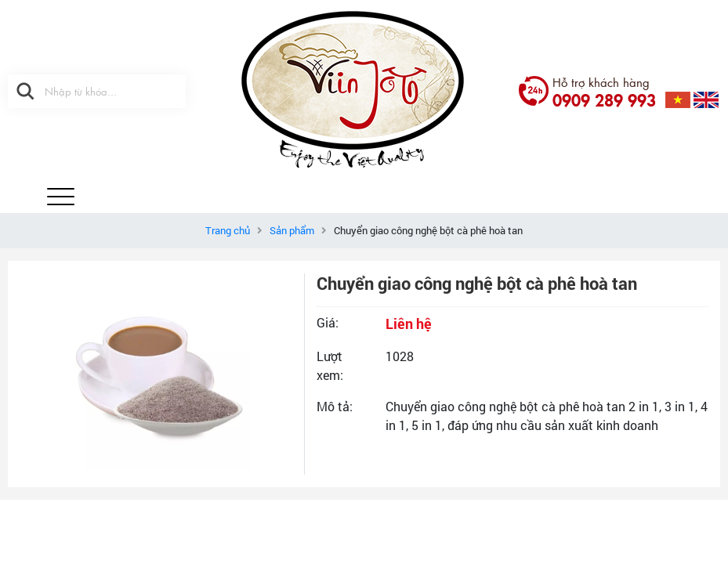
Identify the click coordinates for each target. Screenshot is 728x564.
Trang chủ (228, 230)
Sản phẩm (292, 230)
